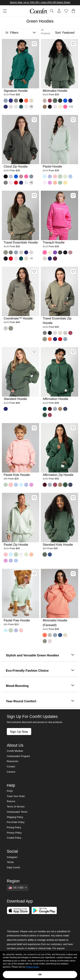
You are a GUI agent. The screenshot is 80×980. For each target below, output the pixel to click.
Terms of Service (16, 807)
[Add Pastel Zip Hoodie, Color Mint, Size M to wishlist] (34, 498)
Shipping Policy (15, 817)
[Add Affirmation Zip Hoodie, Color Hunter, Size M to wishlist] (73, 428)
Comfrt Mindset (15, 751)
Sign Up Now (19, 732)
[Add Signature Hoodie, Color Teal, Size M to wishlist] (34, 44)
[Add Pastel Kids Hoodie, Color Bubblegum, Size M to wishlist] (34, 428)
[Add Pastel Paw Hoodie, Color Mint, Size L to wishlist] (34, 574)
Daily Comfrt (13, 868)
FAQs (10, 791)
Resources (12, 761)
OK (40, 975)
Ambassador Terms (17, 812)
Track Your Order (16, 796)
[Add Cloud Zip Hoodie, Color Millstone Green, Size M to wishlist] (34, 120)
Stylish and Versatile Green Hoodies (40, 655)
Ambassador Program (18, 756)
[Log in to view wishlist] (66, 11)
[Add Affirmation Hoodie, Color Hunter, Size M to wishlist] (73, 352)
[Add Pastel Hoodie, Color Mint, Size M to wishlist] (73, 120)
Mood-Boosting (40, 686)
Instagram (12, 857)
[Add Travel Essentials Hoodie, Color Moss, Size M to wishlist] (34, 196)
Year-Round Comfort (40, 701)
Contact (11, 767)
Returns (11, 801)
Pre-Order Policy (16, 822)
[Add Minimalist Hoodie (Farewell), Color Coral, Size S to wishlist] (73, 574)
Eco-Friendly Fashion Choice (40, 671)
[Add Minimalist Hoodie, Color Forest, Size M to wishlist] (73, 44)
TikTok (10, 862)
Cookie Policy (14, 838)
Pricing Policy (14, 828)
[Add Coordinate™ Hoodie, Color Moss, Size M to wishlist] (34, 272)
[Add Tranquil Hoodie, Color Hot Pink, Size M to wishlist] (73, 196)
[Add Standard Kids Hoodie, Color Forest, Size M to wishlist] (73, 498)
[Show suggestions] (18, 888)
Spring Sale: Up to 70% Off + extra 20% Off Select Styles (40, 2)
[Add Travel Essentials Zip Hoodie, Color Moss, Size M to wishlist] (73, 272)
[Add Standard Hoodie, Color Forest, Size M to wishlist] (34, 352)
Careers (11, 772)
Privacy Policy (14, 833)
